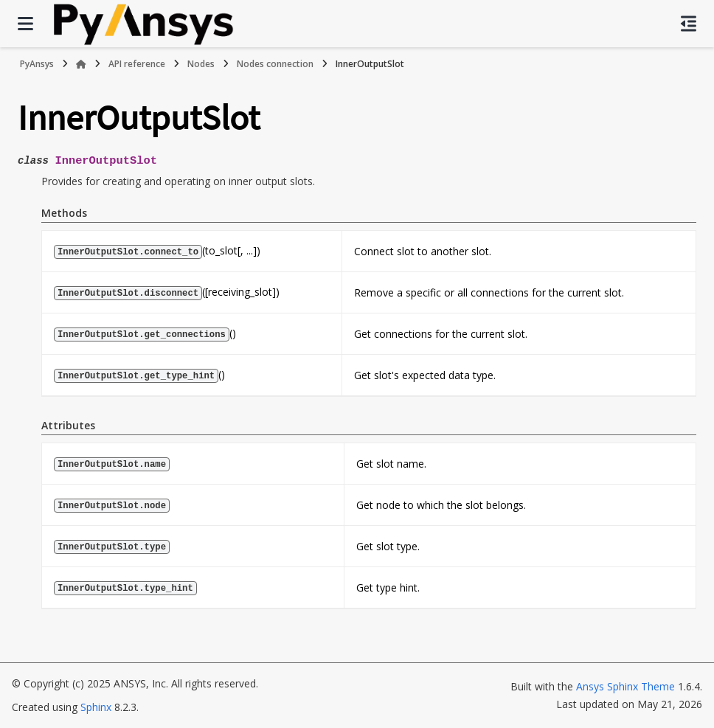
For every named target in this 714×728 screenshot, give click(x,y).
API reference (137, 64)
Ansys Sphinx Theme (625, 686)
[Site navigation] (25, 24)
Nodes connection (275, 64)
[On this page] (689, 24)
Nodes (201, 64)
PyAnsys (37, 64)
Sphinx (96, 707)
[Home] (81, 64)
